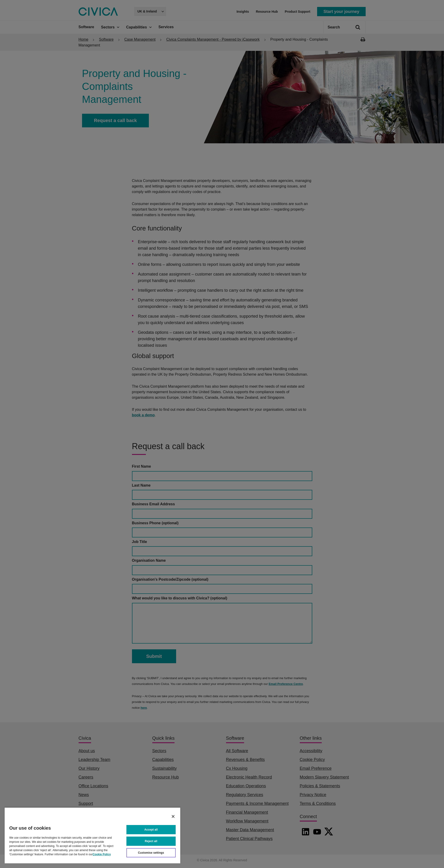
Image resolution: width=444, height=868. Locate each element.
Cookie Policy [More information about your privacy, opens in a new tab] (102, 854)
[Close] (173, 816)
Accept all (151, 830)
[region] (92, 835)
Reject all (151, 841)
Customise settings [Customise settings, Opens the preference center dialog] (151, 853)
